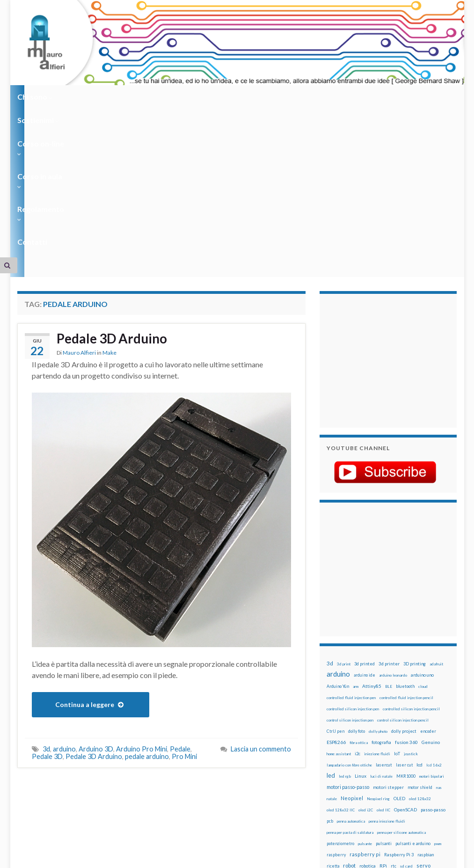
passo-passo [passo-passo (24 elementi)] (433, 664)
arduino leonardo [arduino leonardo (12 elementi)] (393, 530)
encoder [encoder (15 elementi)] (428, 586)
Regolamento (280, 97)
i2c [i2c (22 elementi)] (357, 609)
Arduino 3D (96, 604)
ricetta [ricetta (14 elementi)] (333, 721)
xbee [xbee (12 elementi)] (352, 766)
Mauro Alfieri (79, 209)
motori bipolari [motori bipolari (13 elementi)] (432, 631)
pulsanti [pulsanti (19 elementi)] (384, 698)
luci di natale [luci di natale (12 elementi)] (381, 631)
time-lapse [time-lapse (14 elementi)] (417, 744)
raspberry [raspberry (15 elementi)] (336, 710)
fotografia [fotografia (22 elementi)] (381, 597)
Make (109, 209)
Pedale (180, 604)
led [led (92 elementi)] (331, 631)
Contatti (335, 97)
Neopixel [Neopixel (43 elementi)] (352, 653)
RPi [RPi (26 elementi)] (383, 721)
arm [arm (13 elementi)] (356, 541)
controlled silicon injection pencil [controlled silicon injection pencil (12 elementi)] (411, 564)
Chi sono (35, 97)
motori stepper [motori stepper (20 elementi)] (388, 642)
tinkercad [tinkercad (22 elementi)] (360, 755)
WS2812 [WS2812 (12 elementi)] (429, 755)
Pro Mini (184, 611)
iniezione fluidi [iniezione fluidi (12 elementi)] (377, 609)
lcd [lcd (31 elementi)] (419, 620)
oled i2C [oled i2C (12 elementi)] (366, 665)
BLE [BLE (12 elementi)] (389, 541)
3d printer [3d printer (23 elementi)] (389, 519)
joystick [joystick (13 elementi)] (411, 609)
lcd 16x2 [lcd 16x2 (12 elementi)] (434, 620)
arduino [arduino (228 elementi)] (338, 529)
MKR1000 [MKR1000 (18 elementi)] (406, 631)
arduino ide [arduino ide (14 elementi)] (365, 530)
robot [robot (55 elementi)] (349, 720)
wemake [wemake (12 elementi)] (380, 755)
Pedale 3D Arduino (116, 194)
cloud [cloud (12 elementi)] (423, 541)
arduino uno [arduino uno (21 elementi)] (422, 530)
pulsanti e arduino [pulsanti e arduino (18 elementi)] (413, 698)
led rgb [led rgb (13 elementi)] (345, 631)
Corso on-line (149, 97)
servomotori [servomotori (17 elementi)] (339, 732)
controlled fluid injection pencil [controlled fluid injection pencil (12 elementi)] (406, 553)
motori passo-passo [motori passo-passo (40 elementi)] (348, 642)
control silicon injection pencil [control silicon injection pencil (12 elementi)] (403, 575)
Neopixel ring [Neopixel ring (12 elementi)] (378, 654)
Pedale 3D (47, 611)
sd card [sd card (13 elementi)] (406, 721)
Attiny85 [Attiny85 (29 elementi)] (372, 541)
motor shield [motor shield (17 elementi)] (420, 642)
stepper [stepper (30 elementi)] (366, 743)
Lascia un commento (261, 604)
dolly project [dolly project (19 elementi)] (404, 586)
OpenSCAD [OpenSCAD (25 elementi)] (405, 664)
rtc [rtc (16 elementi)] (394, 721)
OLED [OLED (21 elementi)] (399, 653)
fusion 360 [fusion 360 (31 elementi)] (406, 597)
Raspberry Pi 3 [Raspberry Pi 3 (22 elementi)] (399, 710)
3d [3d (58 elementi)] (330, 518)
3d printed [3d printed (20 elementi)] (365, 519)
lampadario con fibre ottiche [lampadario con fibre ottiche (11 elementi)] (349, 620)
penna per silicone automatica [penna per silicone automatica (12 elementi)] (401, 687)
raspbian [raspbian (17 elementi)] (426, 710)
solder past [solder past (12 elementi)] (381, 732)
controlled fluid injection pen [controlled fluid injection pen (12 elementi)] (351, 553)
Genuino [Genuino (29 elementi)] (431, 597)
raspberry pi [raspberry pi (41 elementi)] (365, 709)
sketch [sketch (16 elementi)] (361, 732)
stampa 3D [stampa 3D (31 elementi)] (434, 732)
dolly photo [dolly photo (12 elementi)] (378, 586)
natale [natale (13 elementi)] (332, 654)
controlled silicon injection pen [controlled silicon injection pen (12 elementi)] (353, 564)
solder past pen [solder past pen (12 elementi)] (407, 732)
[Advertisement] (385, 214)
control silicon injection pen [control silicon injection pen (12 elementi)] (350, 575)
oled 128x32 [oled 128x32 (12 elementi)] (420, 654)
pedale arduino (147, 611)
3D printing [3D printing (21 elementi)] (415, 519)
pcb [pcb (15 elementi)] (330, 676)
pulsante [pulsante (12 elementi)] (365, 699)
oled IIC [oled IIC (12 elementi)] (383, 665)
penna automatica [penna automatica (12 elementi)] (351, 676)
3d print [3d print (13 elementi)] (344, 519)
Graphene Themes (96, 857)
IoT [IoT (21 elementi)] (397, 609)
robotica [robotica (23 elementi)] (368, 721)
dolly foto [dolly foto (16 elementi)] (357, 586)
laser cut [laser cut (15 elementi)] (404, 620)
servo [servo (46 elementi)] (423, 720)
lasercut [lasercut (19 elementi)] (384, 620)
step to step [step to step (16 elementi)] (390, 743)
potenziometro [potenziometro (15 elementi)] (340, 698)
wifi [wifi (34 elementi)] (413, 754)
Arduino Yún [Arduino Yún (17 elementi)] (338, 541)
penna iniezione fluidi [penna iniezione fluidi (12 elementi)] (387, 676)
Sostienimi (88, 97)
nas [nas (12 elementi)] (439, 642)
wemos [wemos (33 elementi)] (398, 754)
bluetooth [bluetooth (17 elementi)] (405, 541)
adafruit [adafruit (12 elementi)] (436, 519)
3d (46, 604)
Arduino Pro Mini (142, 604)
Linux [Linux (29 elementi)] (361, 631)
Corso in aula (215, 97)
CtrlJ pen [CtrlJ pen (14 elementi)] (335, 586)
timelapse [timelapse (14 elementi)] (337, 755)
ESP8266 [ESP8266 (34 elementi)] (336, 597)
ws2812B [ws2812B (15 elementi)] (335, 766)
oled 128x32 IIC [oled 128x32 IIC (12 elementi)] (341, 665)
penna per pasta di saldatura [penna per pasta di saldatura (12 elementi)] (350, 687)
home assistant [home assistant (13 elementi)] (339, 609)
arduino (64, 604)
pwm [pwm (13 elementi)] (438, 699)
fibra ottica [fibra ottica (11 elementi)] (359, 598)
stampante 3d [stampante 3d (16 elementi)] (340, 743)
